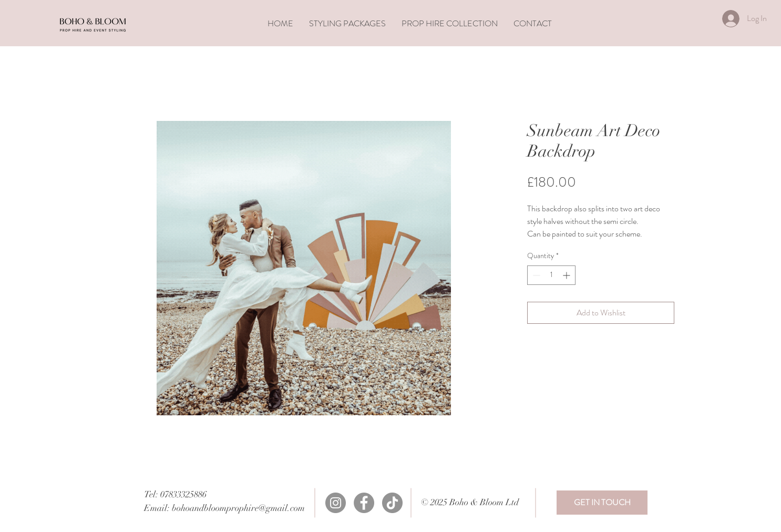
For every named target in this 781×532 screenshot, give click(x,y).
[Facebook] (364, 503)
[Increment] (567, 275)
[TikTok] (392, 503)
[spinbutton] (551, 275)
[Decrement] (535, 275)
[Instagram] (336, 503)
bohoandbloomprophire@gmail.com (238, 508)
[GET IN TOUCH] (602, 503)
